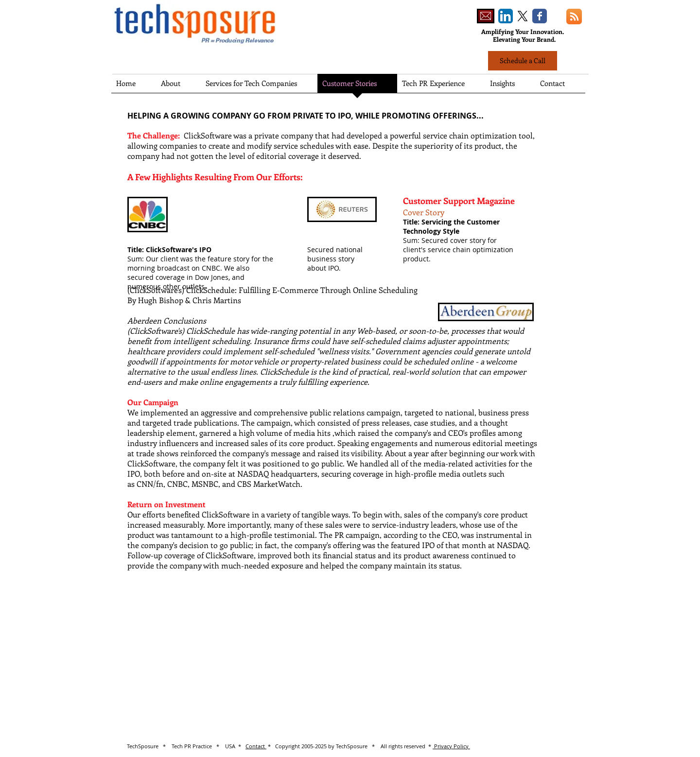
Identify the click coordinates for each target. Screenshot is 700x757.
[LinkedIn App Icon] (506, 16)
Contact (256, 746)
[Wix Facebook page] (540, 16)
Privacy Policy (451, 746)
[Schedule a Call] (523, 61)
